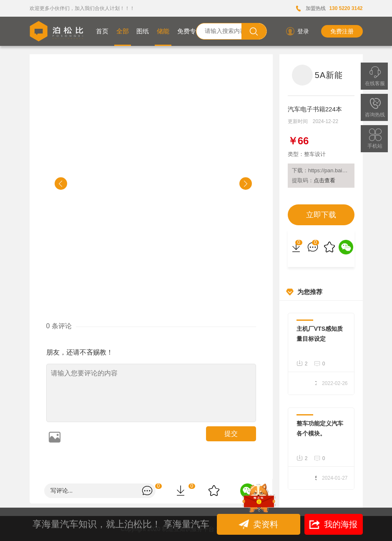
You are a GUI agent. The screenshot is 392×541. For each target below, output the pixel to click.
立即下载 (321, 215)
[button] (61, 184)
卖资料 (259, 524)
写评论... (62, 491)
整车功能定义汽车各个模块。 (320, 428)
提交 (231, 434)
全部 (123, 31)
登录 (297, 31)
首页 (102, 31)
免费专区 (190, 31)
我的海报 (333, 524)
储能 (163, 31)
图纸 (143, 31)
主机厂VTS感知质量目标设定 (320, 334)
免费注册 (342, 31)
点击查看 (324, 180)
